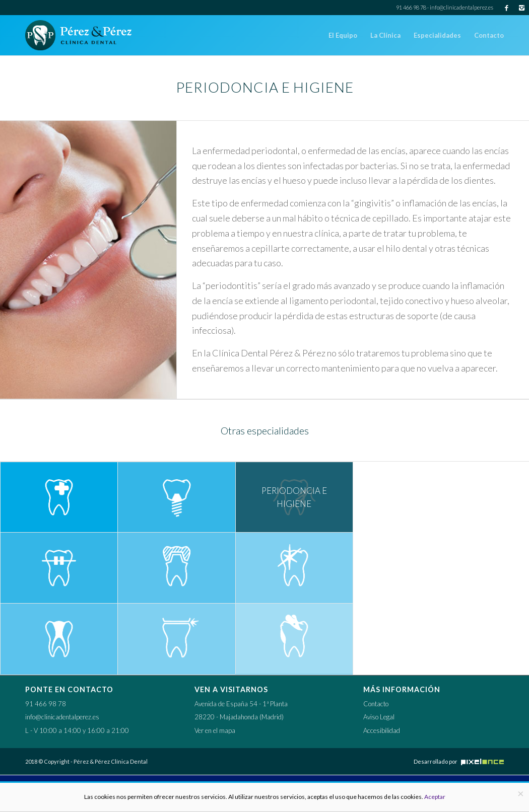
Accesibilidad (382, 730)
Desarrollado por (459, 761)
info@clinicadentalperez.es (461, 7)
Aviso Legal (379, 717)
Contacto (376, 704)
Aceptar (435, 797)
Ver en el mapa (215, 730)
